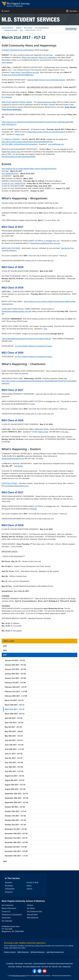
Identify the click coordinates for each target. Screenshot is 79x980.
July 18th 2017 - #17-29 (14, 767)
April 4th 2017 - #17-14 (14, 718)
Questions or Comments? (12, 914)
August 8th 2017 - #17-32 (15, 780)
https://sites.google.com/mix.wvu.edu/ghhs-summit (47, 132)
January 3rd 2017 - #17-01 (15, 660)
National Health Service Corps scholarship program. (47, 80)
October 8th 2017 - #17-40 (15, 807)
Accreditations (10, 963)
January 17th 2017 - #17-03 (15, 669)
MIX (50, 967)
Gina (45, 329)
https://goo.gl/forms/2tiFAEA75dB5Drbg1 (18, 75)
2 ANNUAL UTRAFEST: (11, 139)
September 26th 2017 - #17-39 (16, 802)
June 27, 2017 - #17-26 (13, 754)
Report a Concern (10, 952)
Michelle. (34, 509)
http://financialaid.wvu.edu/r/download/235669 (19, 157)
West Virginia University (19, 976)
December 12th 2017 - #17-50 (16, 851)
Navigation (71, 29)
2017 (21, 30)
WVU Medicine (33, 918)
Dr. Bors (65, 432)
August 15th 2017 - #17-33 (15, 785)
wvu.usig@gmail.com (56, 144)
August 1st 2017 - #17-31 (14, 776)
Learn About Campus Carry (55, 952)
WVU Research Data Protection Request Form (60, 963)
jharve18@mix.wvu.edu (30, 72)
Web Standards (19, 963)
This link (5, 203)
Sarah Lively (20, 134)
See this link (66, 248)
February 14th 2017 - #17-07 (16, 687)
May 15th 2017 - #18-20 (14, 731)
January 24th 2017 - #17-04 (15, 674)
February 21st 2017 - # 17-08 (16, 692)
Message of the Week (11, 30)
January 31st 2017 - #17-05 (15, 678)
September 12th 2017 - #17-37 (16, 794)
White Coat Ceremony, (30, 58)
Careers (30, 905)
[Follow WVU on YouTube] (45, 971)
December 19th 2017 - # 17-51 (16, 856)
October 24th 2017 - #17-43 (15, 820)
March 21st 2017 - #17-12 (15, 709)
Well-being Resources (38, 952)
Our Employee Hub (34, 911)
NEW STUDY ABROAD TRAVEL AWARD (17, 102)
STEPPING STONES (9, 483)
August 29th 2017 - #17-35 (15, 789)
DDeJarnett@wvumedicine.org (13, 459)
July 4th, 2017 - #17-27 (14, 758)
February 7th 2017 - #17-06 (15, 683)
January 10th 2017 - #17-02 (15, 665)
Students (19, 28)
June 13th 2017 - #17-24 (14, 745)
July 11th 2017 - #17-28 (14, 763)
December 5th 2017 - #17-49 (16, 847)
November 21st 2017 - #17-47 (16, 838)
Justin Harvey (16, 72)
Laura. (33, 404)
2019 (5, 646)
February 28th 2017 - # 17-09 (16, 696)
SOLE (60, 967)
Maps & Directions (9, 908)
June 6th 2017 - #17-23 (14, 740)
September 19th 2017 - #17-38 (16, 798)
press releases (7, 63)
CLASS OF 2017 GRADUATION (14, 183)
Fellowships (10, 889)
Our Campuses (8, 905)
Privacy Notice (28, 963)
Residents (9, 886)
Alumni (29, 889)
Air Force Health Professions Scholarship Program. (34, 346)
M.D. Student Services (31, 19)
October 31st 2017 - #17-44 (15, 825)
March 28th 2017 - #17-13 (15, 714)
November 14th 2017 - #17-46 (16, 834)
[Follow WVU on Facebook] (35, 971)
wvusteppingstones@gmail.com (17, 486)
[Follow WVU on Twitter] (40, 971)
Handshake (19, 967)
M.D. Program (28, 28)
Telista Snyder (43, 432)
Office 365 (55, 967)
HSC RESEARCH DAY (10, 174)
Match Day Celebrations (48, 58)
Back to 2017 (9, 641)
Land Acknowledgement (40, 963)
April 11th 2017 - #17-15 (14, 723)
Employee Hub (67, 967)
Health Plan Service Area (11, 152)
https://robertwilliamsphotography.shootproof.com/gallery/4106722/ (27, 339)
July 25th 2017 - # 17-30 (14, 771)
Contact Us (6, 911)
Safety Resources (23, 952)
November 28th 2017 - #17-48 (16, 842)
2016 (5, 861)
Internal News (32, 914)
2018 (5, 650)
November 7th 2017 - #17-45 (16, 829)
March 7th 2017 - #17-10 (14, 700)
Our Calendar (7, 921)
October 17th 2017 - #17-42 (15, 816)
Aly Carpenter (7, 97)
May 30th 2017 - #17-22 (14, 736)
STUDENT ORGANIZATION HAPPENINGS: (18, 50)
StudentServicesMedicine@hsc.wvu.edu (45, 243)
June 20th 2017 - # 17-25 (14, 749)
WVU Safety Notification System (32, 967)
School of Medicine (7, 28)
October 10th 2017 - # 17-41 (16, 811)
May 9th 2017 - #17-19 (13, 727)
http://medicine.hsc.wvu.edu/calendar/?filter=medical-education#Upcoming (29, 169)
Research (9, 892)
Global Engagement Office (46, 102)
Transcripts (6, 918)
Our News (31, 908)
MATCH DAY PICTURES (11, 248)
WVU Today (45, 967)
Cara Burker (18, 466)
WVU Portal (12, 967)
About (29, 886)
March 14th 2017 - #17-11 (15, 705)
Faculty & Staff (32, 882)
